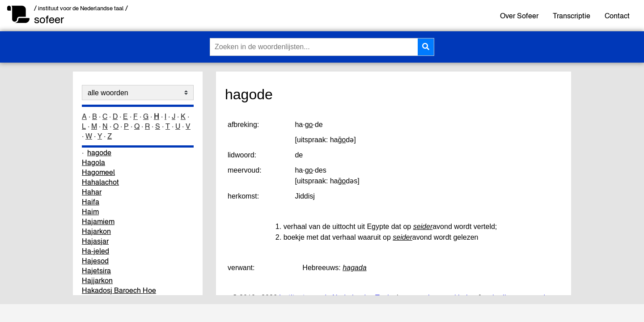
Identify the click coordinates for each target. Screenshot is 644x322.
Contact (617, 16)
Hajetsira (96, 271)
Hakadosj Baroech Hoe (119, 290)
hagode (99, 153)
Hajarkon (96, 231)
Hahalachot (100, 182)
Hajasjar (95, 241)
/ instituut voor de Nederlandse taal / (81, 8)
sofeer (49, 19)
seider (423, 227)
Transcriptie (572, 16)
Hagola (93, 162)
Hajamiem (98, 221)
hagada (354, 268)
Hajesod (95, 261)
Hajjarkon (97, 280)
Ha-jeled (95, 251)
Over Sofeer (519, 16)
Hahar (92, 192)
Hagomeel (98, 172)
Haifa (91, 202)
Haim (90, 212)
